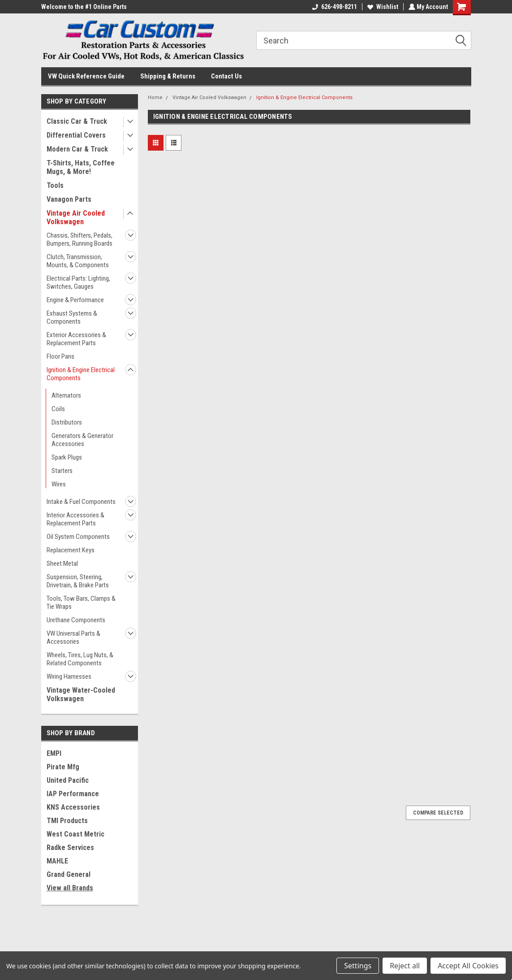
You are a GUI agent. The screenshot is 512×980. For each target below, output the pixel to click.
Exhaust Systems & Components (72, 317)
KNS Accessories (73, 807)
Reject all (405, 966)
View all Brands (70, 888)
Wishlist (382, 7)
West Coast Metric (75, 834)
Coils (58, 409)
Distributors (67, 422)
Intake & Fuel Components (81, 502)
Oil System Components (78, 537)
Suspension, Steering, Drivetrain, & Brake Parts (78, 581)
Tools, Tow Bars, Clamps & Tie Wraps (81, 603)
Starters (62, 471)
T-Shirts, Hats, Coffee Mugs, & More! (81, 167)
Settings (358, 966)
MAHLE (57, 861)
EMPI (54, 753)
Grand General (69, 874)
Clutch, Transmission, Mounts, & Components (78, 261)
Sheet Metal (62, 564)
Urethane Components (76, 620)
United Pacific (68, 780)
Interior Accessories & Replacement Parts (75, 519)
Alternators (66, 395)
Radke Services (70, 848)
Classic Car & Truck (77, 121)
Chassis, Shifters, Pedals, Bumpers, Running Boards (80, 239)
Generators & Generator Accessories (82, 440)
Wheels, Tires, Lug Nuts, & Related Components (80, 659)
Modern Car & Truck (77, 149)
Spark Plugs (67, 457)
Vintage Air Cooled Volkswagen (76, 217)
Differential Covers (76, 135)
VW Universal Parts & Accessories (73, 637)
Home (155, 98)
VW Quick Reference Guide (86, 76)
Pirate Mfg (63, 767)
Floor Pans (60, 356)
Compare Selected (438, 813)
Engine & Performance (75, 300)
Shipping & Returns (168, 76)
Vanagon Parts (69, 199)
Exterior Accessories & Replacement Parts (76, 339)
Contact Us (226, 76)
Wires (59, 484)
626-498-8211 (334, 7)
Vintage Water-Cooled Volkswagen (81, 694)
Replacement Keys (71, 550)
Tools (55, 185)
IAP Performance (73, 794)
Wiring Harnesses (69, 676)
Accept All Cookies (468, 966)
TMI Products (67, 821)
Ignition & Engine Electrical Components (81, 374)
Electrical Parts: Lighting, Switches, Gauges (78, 282)
